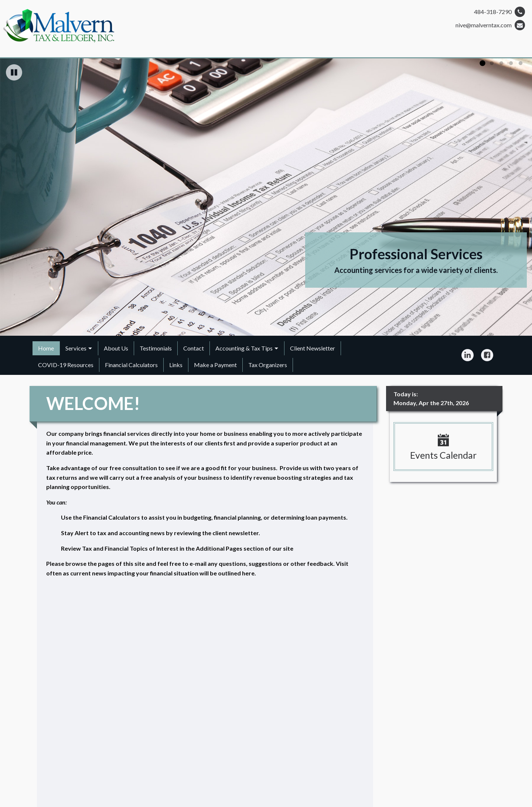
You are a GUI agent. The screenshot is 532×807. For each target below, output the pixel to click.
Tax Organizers (268, 365)
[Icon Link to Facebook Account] (487, 355)
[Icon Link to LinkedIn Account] (468, 355)
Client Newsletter (313, 348)
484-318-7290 (499, 12)
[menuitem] (46, 348)
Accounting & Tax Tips (244, 348)
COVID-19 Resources (66, 365)
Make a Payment (215, 365)
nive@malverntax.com (490, 25)
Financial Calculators (131, 365)
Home (46, 348)
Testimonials (156, 348)
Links (176, 365)
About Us (116, 348)
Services (76, 348)
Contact (194, 348)
